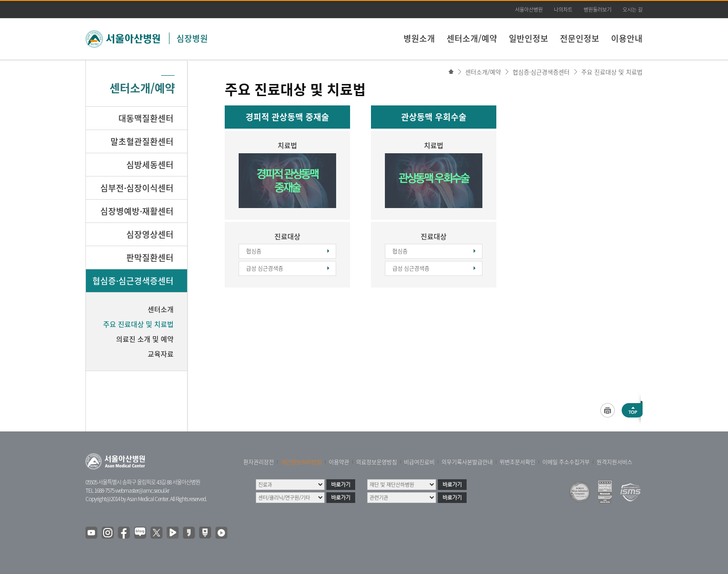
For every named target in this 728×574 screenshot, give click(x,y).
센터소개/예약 (472, 38)
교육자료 (161, 354)
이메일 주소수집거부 (566, 462)
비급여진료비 (419, 462)
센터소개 (161, 309)
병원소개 (419, 38)
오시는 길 (633, 10)
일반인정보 (529, 38)
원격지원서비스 (614, 462)
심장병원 (192, 38)
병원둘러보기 (598, 10)
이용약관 (339, 462)
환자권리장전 (259, 462)
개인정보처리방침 (301, 462)
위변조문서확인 (517, 462)
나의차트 (563, 10)
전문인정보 (580, 38)
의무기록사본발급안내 (467, 462)
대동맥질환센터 (146, 118)
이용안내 (627, 38)
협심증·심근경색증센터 (541, 72)
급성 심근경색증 (265, 268)
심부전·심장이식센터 (137, 188)
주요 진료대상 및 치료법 (612, 72)
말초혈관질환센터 (142, 141)
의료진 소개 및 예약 (145, 339)
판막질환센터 (150, 258)
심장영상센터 (150, 234)
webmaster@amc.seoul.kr (142, 490)
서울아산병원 (529, 10)
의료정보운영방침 (377, 462)
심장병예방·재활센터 (137, 211)
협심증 (254, 251)
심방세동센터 (150, 165)
